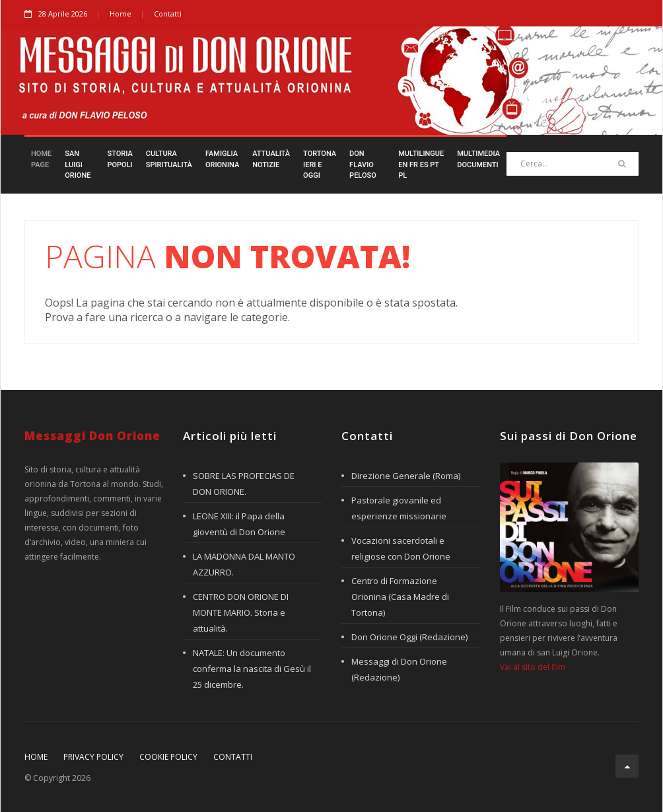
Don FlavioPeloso (363, 165)
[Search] (573, 164)
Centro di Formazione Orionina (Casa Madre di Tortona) (400, 597)
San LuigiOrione (78, 165)
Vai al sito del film (533, 667)
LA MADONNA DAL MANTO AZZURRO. (244, 564)
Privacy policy (93, 757)
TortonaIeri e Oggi (320, 165)
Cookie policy (168, 757)
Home (121, 14)
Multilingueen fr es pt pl (421, 165)
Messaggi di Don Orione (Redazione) (399, 669)
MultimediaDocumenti (478, 159)
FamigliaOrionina (222, 159)
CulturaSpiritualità (169, 159)
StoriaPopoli (120, 159)
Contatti (168, 14)
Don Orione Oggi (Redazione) (409, 637)
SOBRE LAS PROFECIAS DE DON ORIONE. (244, 484)
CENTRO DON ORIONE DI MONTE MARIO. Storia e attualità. (241, 612)
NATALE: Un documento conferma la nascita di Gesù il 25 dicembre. (252, 669)
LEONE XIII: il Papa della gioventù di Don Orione (239, 524)
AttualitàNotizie (271, 159)
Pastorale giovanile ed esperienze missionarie (399, 508)
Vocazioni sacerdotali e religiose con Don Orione (401, 548)
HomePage (41, 159)
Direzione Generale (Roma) (406, 476)
